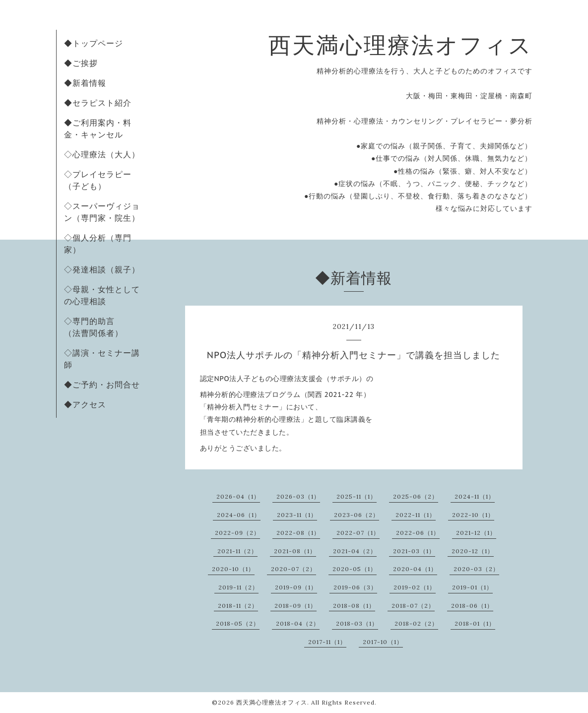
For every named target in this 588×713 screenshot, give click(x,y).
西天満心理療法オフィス (400, 45)
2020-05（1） (355, 569)
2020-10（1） (233, 569)
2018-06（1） (472, 606)
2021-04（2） (355, 551)
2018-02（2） (416, 623)
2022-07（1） (358, 533)
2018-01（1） (475, 623)
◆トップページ (94, 43)
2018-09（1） (295, 606)
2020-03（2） (476, 569)
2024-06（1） (239, 515)
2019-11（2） (238, 587)
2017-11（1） (327, 642)
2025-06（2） (416, 496)
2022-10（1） (473, 515)
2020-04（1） (415, 569)
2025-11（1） (357, 496)
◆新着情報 (85, 83)
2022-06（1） (418, 533)
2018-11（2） (238, 606)
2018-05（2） (238, 623)
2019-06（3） (355, 587)
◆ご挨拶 (81, 63)
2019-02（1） (415, 587)
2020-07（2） (294, 569)
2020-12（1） (473, 551)
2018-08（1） (354, 606)
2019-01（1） (472, 587)
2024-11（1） (475, 496)
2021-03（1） (414, 551)
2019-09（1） (296, 587)
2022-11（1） (416, 515)
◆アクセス (85, 404)
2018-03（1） (357, 623)
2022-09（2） (237, 533)
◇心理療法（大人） (102, 154)
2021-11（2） (237, 551)
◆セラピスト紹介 (98, 103)
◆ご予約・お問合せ (102, 385)
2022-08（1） (298, 533)
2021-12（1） (476, 533)
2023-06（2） (357, 515)
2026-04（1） (238, 496)
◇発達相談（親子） (102, 269)
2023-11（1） (297, 515)
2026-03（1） (298, 496)
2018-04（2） (298, 623)
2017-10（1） (383, 642)
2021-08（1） (295, 551)
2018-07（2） (413, 606)
